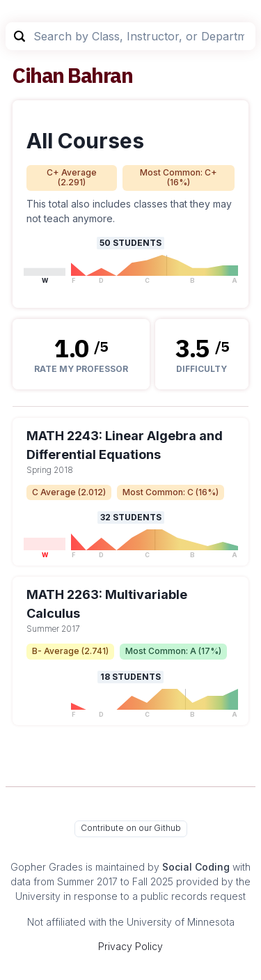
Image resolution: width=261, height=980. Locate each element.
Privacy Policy (130, 946)
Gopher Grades (47, 867)
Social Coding (196, 867)
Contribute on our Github (131, 828)
